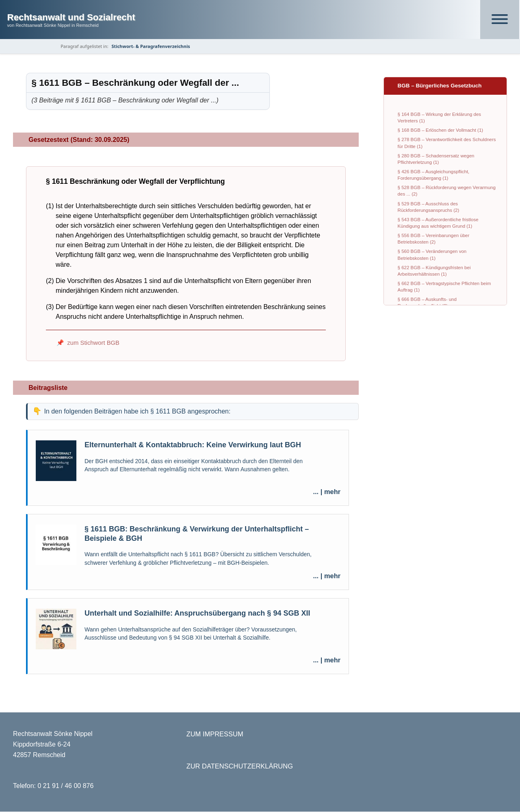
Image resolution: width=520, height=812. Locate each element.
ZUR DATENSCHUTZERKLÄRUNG (240, 766)
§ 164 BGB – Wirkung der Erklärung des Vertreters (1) (439, 118)
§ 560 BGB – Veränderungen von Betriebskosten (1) (432, 255)
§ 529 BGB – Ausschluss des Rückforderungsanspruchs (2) (429, 207)
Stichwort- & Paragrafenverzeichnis (152, 46)
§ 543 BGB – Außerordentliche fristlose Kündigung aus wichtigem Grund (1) (438, 223)
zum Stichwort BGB (93, 343)
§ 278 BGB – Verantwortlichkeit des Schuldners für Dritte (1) (447, 143)
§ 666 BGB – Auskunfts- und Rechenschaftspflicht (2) (427, 303)
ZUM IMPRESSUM (215, 734)
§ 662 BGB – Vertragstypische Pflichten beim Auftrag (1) (444, 287)
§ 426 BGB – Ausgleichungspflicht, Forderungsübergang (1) (434, 175)
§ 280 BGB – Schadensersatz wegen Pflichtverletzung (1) (436, 159)
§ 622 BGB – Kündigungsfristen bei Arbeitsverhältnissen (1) (434, 271)
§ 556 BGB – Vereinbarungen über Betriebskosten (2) (434, 239)
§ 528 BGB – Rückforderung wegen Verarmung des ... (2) (447, 191)
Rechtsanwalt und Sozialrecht (71, 17)
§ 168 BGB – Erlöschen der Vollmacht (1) (441, 131)
